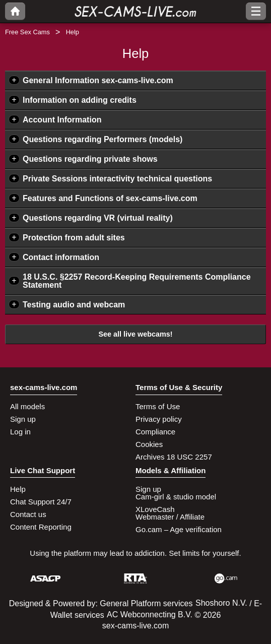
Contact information (61, 257)
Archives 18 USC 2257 (174, 457)
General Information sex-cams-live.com (98, 80)
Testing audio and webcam (74, 305)
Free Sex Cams (27, 32)
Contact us (28, 514)
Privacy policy (159, 419)
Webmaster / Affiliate (170, 517)
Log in (20, 432)
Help (18, 489)
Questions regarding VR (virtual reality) (98, 218)
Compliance (155, 432)
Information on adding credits (80, 100)
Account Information (62, 120)
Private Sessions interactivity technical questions (117, 179)
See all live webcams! (135, 334)
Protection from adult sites (74, 238)
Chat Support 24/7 (41, 502)
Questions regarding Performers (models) (103, 139)
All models (27, 406)
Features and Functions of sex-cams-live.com (110, 198)
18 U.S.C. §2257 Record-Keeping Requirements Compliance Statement (137, 281)
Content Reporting (41, 527)
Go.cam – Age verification (179, 529)
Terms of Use (158, 406)
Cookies (149, 444)
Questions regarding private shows (90, 159)
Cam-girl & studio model (176, 497)
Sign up (23, 419)
